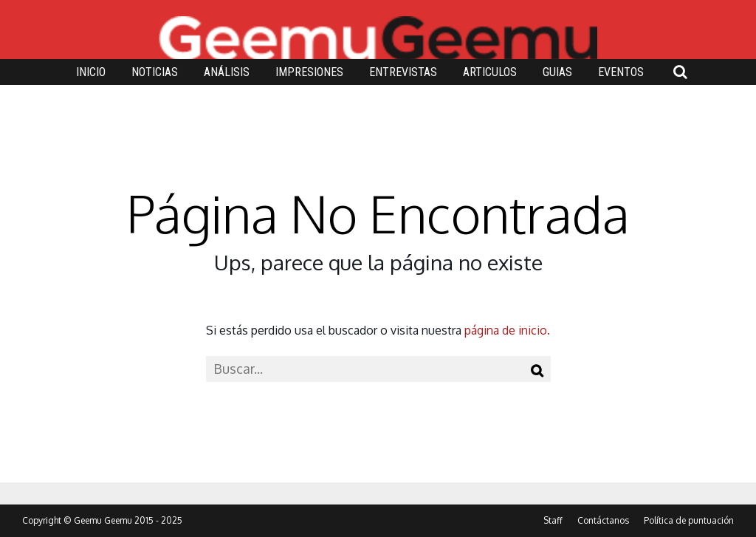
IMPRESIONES (309, 72)
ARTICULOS (490, 72)
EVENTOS (621, 72)
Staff (553, 520)
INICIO (91, 72)
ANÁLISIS (227, 72)
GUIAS (557, 72)
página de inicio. (507, 330)
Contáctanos (603, 520)
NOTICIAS (155, 72)
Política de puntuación (689, 520)
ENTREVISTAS (403, 72)
